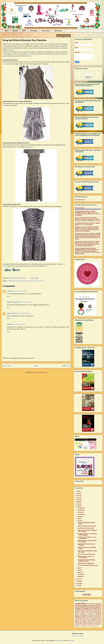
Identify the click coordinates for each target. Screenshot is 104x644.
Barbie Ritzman (79, 234)
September (81, 514)
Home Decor (58, 31)
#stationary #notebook (87, 622)
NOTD (91, 612)
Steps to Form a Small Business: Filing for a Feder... (87, 551)
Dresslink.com (91, 625)
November (81, 510)
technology (78, 608)
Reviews (15, 31)
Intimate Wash (86, 619)
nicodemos (58, 640)
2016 (78, 581)
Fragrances (84, 612)
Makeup (93, 610)
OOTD (24, 31)
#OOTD (84, 607)
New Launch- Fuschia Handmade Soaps (87, 565)
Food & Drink (46, 31)
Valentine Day (84, 611)
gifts (91, 614)
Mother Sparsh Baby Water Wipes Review (86, 523)
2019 (78, 504)
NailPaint (97, 612)
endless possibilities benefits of (85, 212)
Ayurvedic (77, 619)
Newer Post (7, 366)
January (80, 576)
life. (100, 616)
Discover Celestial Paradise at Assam (87, 526)
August (80, 516)
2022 (78, 498)
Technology (34, 31)
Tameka (77, 218)
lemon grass (97, 623)
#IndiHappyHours (81, 618)
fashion (98, 610)
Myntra (94, 619)
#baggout (77, 622)
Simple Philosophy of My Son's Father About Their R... (87, 541)
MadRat (98, 625)
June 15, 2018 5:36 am (18, 324)
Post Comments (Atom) (40, 372)
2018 (78, 506)
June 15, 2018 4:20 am (24, 313)
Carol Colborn (78, 223)
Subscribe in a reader (78, 636)
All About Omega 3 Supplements (86, 563)
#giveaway (99, 604)
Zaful (29, 54)
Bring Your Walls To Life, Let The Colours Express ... (86, 557)
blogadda (86, 608)
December (81, 508)
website (37, 281)
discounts (90, 623)
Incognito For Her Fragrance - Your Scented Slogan (87, 538)
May (79, 568)
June (79, 521)
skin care (77, 607)
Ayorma (98, 618)
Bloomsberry (83, 625)
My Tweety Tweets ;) (80, 200)
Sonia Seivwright (79, 211)
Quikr (85, 623)
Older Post (66, 366)
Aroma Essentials (94, 605)
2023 (78, 496)
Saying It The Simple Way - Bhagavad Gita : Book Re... (87, 531)
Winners (77, 614)
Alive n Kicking (90, 618)
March (80, 572)
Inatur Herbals (78, 623)
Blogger (72, 640)
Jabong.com (80, 610)
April (79, 570)
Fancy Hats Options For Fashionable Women (87, 548)
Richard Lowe (78, 242)
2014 (78, 585)
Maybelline (77, 616)
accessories (90, 616)
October (80, 512)
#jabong (76, 625)
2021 (78, 500)
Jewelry (77, 611)
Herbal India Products (94, 615)
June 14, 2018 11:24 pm (20, 291)
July (79, 519)
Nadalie (9, 324)
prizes (97, 607)
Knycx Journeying (79, 248)
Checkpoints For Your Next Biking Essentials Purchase (86, 560)
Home (7, 31)
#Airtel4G (77, 626)
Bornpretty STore (97, 608)
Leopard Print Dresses (14, 281)
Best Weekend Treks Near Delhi (86, 528)
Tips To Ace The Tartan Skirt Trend (86, 554)
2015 (78, 583)
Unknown (10, 291)
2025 (78, 491)
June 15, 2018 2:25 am (26, 302)
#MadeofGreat (96, 620)
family (96, 616)
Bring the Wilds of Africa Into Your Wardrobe (86, 545)
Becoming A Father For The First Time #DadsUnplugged (87, 534)
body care (84, 614)
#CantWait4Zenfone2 (92, 626)
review (32, 281)
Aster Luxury (93, 611)
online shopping (25, 281)
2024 (78, 493)
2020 (78, 502)
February (80, 574)
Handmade (84, 615)
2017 (78, 579)
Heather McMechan (13, 302)
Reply (8, 296)
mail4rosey (78, 227)
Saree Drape (87, 620)
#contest (91, 607)
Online (84, 616)
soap (87, 610)
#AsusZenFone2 (83, 626)
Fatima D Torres (12, 313)
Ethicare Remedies (82, 605)
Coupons (97, 622)
